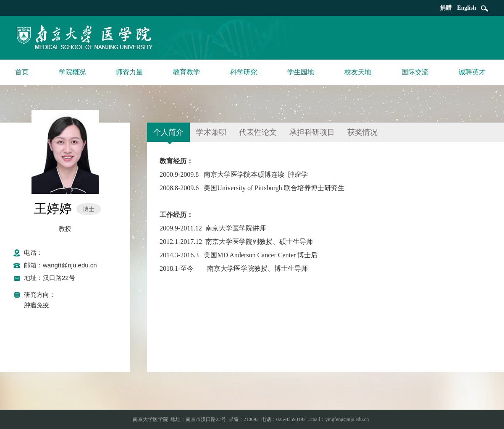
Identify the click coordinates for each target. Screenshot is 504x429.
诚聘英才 (472, 72)
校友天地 (358, 72)
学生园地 (301, 72)
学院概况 (72, 72)
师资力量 (129, 72)
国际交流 (415, 72)
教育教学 (186, 72)
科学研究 (244, 72)
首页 (22, 72)
